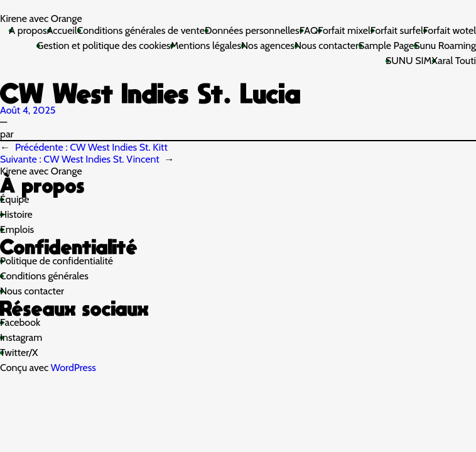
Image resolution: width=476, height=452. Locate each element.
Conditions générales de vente (141, 30)
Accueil (62, 30)
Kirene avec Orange (41, 19)
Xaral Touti (454, 61)
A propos (28, 30)
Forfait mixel (344, 30)
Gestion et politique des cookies (103, 46)
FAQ (309, 30)
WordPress (73, 368)
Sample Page (386, 46)
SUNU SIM (409, 61)
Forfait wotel (450, 30)
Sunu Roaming (445, 46)
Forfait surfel (397, 30)
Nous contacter (327, 46)
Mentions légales (206, 46)
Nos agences (268, 46)
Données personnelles (252, 30)
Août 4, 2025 (28, 110)
